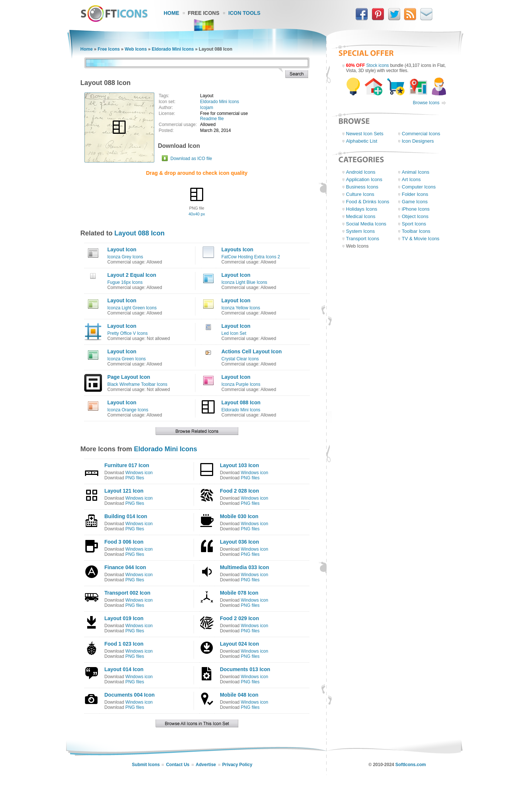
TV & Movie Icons (421, 239)
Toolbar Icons (416, 231)
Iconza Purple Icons (241, 384)
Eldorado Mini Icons (173, 49)
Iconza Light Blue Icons (244, 282)
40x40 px (197, 214)
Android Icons (361, 172)
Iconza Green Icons (127, 359)
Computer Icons (419, 187)
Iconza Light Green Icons (132, 308)
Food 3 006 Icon (124, 542)
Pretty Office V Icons (128, 333)
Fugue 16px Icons (125, 282)
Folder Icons (415, 194)
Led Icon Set (234, 333)
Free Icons (204, 13)
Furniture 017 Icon (127, 465)
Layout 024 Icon (239, 644)
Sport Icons (414, 224)
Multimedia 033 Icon (244, 567)
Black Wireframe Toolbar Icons (138, 384)
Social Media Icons (366, 224)
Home (171, 13)
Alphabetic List (362, 141)
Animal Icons (416, 172)
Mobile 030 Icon (239, 516)
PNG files (135, 478)
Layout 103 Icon (239, 465)
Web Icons (136, 49)
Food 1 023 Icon (124, 644)
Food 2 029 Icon (239, 618)
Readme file (212, 119)
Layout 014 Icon (124, 669)
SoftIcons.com (411, 765)
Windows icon (139, 473)
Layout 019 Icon (124, 618)
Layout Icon (122, 249)
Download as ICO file (191, 159)
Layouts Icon (237, 249)
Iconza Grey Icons (125, 257)
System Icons (361, 231)
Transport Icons (363, 239)
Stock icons (377, 65)
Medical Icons (361, 216)
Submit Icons (146, 765)
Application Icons (364, 179)
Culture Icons (360, 194)
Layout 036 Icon (239, 542)
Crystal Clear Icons (240, 359)
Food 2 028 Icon (239, 491)
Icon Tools (244, 13)
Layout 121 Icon (124, 491)
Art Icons (411, 179)
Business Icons (362, 187)
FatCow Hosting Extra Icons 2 (251, 257)
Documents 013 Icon (245, 669)
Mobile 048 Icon (239, 695)
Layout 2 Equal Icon (132, 275)
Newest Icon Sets (365, 134)
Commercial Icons (421, 134)
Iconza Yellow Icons (241, 308)
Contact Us (178, 765)
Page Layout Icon (129, 377)
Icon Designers (418, 141)
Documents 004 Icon (130, 695)
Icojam (207, 108)
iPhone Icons (416, 209)
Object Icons (415, 216)
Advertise (206, 765)
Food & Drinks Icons (368, 202)
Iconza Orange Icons (128, 410)
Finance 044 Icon (125, 567)
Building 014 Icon (126, 516)
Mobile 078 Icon (239, 593)
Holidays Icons (362, 209)
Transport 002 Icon (127, 593)
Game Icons (415, 202)
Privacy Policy (237, 765)
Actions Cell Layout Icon (251, 351)
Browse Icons (426, 103)
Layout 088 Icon (140, 233)
